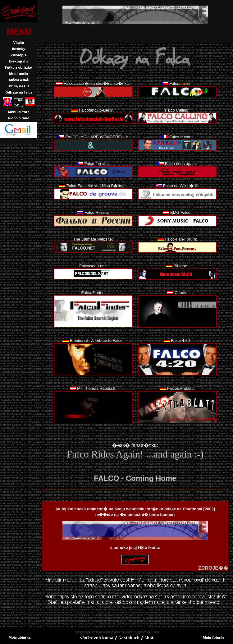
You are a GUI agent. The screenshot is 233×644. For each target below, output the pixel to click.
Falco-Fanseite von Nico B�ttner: (97, 186)
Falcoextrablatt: (181, 388)
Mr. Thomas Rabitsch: (97, 388)
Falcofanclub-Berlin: (97, 110)
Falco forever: (97, 164)
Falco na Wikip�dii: (181, 186)
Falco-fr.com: (181, 137)
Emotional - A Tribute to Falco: (97, 340)
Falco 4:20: (181, 340)
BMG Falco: (181, 212)
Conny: (181, 293)
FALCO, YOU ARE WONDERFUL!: (97, 137)
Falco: (181, 83)
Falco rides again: (181, 164)
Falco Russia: (97, 212)
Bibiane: (181, 266)
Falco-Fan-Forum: (181, 239)
